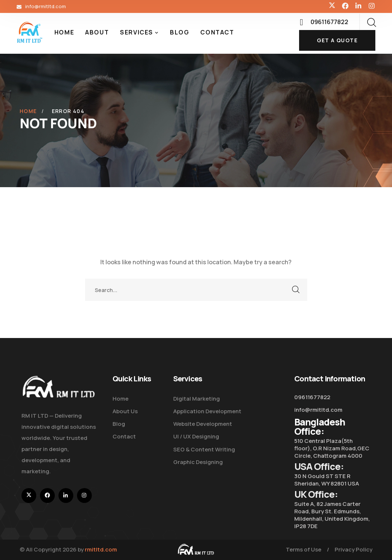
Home (28, 111)
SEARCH (296, 290)
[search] (371, 23)
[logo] (30, 32)
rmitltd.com (101, 549)
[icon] (332, 6)
